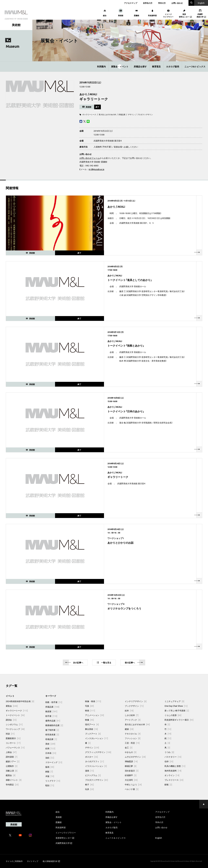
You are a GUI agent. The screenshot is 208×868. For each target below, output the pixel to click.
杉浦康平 (131, 775)
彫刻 (50, 785)
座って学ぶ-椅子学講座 (177, 710)
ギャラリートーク (89, 114)
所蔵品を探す (140, 66)
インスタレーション (96, 738)
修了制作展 (52, 730)
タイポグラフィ (94, 761)
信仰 (169, 761)
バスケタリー (173, 757)
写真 (89, 706)
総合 (58, 812)
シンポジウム (14, 724)
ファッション (133, 738)
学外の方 (162, 3)
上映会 (11, 752)
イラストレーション (96, 766)
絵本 (129, 710)
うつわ (169, 752)
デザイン (131, 114)
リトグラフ (53, 781)
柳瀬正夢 (131, 766)
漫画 (89, 771)
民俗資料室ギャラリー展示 (179, 720)
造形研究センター (65, 838)
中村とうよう (133, 784)
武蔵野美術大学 (64, 843)
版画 (50, 767)
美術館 (59, 817)
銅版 (49, 771)
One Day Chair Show (176, 706)
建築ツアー (13, 761)
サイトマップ (33, 861)
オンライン (172, 775)
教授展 (51, 711)
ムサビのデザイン (135, 757)
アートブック (133, 720)
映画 (90, 710)
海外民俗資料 (173, 771)
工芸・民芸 (132, 743)
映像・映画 (93, 701)
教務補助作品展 (54, 725)
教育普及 (156, 66)
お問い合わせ (177, 3)
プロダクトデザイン (145, 114)
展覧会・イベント (120, 66)
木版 (50, 776)
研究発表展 (52, 734)
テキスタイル (133, 734)
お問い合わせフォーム (90, 158)
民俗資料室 (61, 827)
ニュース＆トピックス (116, 838)
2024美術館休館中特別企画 (20, 701)
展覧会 (12, 706)
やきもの (131, 752)
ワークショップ (15, 729)
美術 (50, 744)
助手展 (51, 716)
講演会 (11, 720)
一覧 (104, 662)
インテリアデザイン (136, 701)
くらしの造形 (173, 715)
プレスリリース (174, 780)
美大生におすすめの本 (107, 114)
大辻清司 (131, 780)
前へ (134, 663)
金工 (129, 747)
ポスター (91, 757)
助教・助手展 (54, 702)
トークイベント (15, 715)
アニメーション (94, 715)
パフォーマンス (15, 747)
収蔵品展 (51, 739)
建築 (129, 729)
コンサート (13, 743)
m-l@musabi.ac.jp (96, 169)
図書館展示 (13, 738)
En (201, 3)
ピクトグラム (93, 775)
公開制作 (12, 766)
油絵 (50, 758)
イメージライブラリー (66, 833)
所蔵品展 (122, 114)
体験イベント (14, 780)
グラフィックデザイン (98, 752)
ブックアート (93, 734)
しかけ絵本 (132, 715)
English (159, 838)
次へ (74, 663)
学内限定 (12, 784)
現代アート (92, 724)
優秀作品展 (53, 721)
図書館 (59, 822)
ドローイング (54, 762)
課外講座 (12, 757)
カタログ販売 (173, 66)
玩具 (89, 789)
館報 (168, 784)
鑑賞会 (11, 775)
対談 (10, 734)
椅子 (89, 784)
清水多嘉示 (132, 771)
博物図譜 (131, 761)
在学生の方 (148, 3)
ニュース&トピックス (195, 66)
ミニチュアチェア (174, 701)
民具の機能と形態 (175, 766)
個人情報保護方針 (51, 861)
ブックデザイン (134, 706)
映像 (89, 720)
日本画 (51, 753)
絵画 (50, 748)
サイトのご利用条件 (14, 861)
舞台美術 (91, 729)
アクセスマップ (131, 3)
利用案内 (101, 66)
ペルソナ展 (132, 789)
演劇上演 (12, 771)
